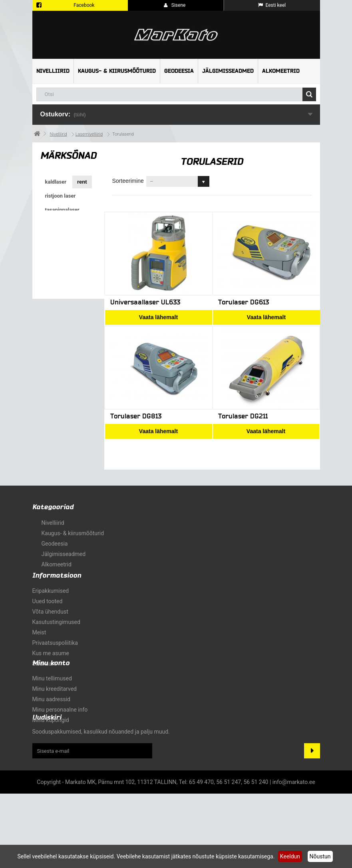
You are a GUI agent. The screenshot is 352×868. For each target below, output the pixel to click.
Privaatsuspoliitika (55, 664)
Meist (39, 654)
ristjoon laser (61, 196)
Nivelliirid (53, 71)
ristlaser (55, 238)
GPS (81, 238)
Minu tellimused (52, 732)
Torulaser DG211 (243, 416)
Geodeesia (179, 71)
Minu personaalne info (60, 763)
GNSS (53, 252)
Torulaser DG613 (244, 302)
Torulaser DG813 (136, 416)
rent (82, 182)
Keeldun (290, 856)
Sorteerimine (128, 181)
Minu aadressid (51, 753)
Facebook (84, 5)
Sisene (175, 5)
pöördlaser (58, 224)
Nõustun (320, 856)
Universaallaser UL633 (145, 302)
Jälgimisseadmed (228, 71)
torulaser (56, 266)
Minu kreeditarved (55, 742)
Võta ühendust (50, 633)
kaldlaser (56, 182)
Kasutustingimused (56, 643)
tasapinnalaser (62, 210)
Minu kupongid (51, 774)
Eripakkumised (51, 612)
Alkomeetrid (281, 71)
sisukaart (44, 685)
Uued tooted (48, 622)
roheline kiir (60, 280)
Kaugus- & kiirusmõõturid (117, 71)
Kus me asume (51, 674)
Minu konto (51, 717)
